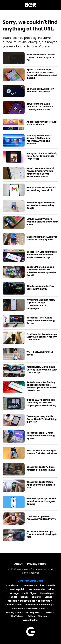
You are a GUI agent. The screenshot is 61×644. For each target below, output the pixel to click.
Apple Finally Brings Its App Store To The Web (42, 123)
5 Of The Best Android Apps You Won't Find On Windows (42, 452)
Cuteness (28, 585)
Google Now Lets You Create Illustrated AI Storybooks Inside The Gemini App (42, 255)
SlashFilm (18, 609)
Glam (51, 589)
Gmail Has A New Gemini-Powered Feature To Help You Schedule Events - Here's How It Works (41, 173)
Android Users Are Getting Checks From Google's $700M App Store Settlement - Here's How (42, 386)
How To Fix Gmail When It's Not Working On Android (41, 189)
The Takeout (17, 616)
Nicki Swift (44, 601)
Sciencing (47, 605)
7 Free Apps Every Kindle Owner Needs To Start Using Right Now (42, 419)
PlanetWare (31, 605)
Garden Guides (37, 589)
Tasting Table (13, 612)
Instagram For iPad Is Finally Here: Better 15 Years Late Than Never (42, 156)
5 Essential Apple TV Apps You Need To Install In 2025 (41, 469)
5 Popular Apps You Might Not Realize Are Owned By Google (41, 206)
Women (43, 616)
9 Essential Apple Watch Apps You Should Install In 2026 (41, 485)
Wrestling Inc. (31, 620)
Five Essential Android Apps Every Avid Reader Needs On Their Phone (42, 337)
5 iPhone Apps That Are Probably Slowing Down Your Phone (42, 222)
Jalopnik (37, 597)
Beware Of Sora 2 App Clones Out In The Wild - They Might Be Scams (40, 107)
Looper (48, 597)
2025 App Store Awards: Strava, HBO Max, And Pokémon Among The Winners (39, 140)
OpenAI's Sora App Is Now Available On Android (40, 90)
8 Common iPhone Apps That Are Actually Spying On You (42, 534)
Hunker (13, 597)
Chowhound (13, 585)
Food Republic (18, 589)
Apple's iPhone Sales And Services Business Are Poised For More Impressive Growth (41, 271)
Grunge (14, 593)
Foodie (51, 585)
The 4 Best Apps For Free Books (40, 353)
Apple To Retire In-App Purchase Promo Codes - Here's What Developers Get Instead (42, 74)
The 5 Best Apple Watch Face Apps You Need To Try (41, 518)
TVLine (31, 616)
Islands (24, 597)
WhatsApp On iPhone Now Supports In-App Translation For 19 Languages (41, 304)
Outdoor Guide (14, 605)
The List (48, 612)
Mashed (12, 601)
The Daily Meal (32, 612)
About (18, 564)
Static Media (24, 570)
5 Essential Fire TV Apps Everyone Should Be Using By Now (41, 321)
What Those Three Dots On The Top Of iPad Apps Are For (41, 58)
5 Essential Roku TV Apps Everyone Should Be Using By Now (41, 436)
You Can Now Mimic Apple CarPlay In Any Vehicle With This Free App (42, 370)
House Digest (47, 593)
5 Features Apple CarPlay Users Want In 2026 (40, 288)
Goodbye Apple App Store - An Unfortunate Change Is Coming (41, 501)
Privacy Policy (37, 564)
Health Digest (29, 593)
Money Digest (27, 601)
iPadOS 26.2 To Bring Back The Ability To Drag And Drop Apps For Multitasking (41, 403)
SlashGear (32, 609)
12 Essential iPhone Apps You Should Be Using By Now (42, 238)
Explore (40, 585)
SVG (43, 609)
